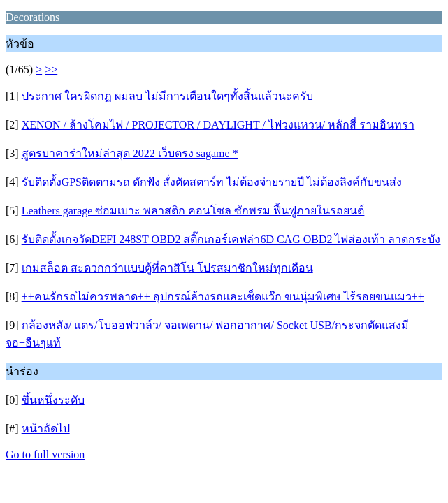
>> (51, 70)
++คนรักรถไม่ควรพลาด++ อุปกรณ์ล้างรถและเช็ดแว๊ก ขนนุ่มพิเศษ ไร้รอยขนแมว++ (223, 297)
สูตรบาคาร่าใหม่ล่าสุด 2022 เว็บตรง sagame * (130, 153)
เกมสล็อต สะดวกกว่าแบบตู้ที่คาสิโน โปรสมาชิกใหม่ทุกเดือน (167, 268)
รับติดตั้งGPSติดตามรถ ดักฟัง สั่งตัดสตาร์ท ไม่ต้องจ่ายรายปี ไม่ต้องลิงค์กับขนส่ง (212, 182)
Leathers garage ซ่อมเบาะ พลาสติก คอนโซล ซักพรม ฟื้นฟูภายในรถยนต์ (193, 211)
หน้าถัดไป (46, 429)
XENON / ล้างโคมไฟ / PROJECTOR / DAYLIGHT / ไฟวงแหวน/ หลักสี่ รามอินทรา (218, 125)
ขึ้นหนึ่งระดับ (53, 400)
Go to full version (45, 454)
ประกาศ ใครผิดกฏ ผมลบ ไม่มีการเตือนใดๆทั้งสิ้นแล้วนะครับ (167, 96)
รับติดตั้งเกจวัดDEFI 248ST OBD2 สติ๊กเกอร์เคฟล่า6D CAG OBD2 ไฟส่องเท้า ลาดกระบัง (231, 239)
